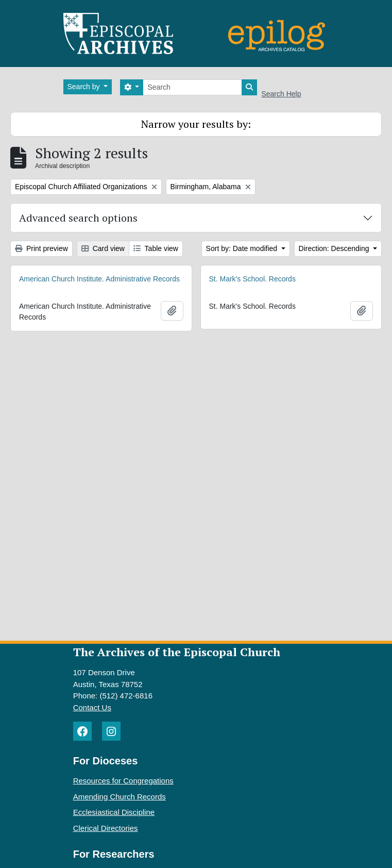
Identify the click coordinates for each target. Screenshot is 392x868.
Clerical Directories (106, 828)
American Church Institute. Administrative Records (99, 279)
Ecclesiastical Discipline (114, 812)
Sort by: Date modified (243, 248)
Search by (85, 87)
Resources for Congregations (123, 781)
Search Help (281, 94)
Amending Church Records (120, 797)
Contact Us (92, 707)
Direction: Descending (335, 248)
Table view (156, 248)
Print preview (41, 248)
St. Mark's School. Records (252, 279)
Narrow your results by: (196, 124)
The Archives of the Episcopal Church (177, 652)
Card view (103, 248)
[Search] (192, 87)
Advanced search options (78, 218)
